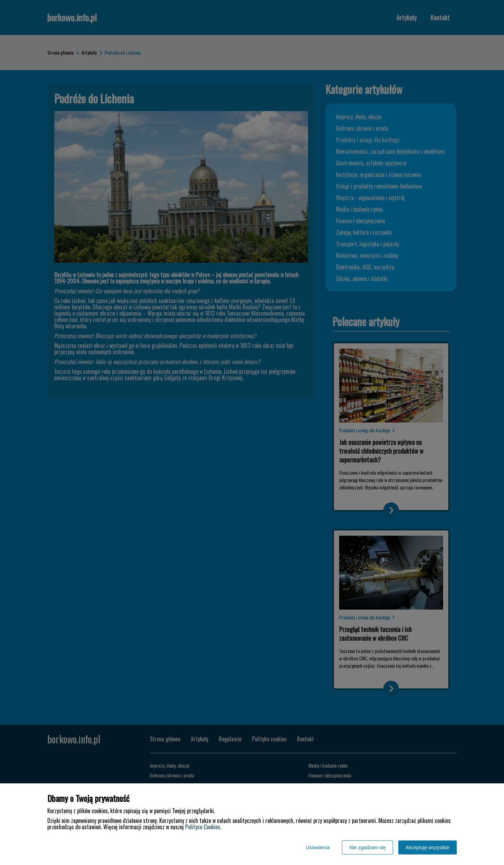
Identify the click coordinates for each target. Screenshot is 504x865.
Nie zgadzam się (367, 847)
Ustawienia (318, 847)
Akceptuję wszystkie (428, 847)
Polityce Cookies (203, 827)
